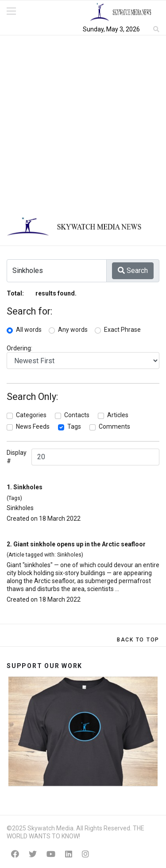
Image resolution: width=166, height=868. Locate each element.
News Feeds (33, 426)
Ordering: (19, 348)
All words (29, 330)
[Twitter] (33, 854)
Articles (118, 415)
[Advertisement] (83, 123)
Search (133, 271)
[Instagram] (85, 854)
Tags (74, 426)
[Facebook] (15, 854)
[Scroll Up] (138, 640)
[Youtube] (51, 854)
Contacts (77, 415)
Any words (73, 330)
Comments (114, 426)
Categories (31, 415)
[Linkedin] (69, 854)
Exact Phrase (122, 330)
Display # (17, 457)
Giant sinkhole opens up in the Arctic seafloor (79, 544)
